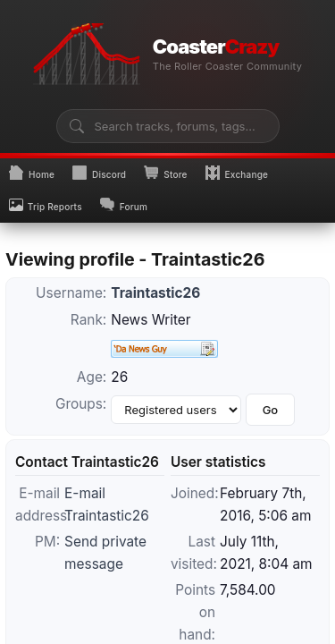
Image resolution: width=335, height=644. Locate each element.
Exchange (237, 173)
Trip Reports (46, 205)
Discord (99, 173)
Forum (124, 205)
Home (32, 173)
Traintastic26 (155, 293)
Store (165, 173)
